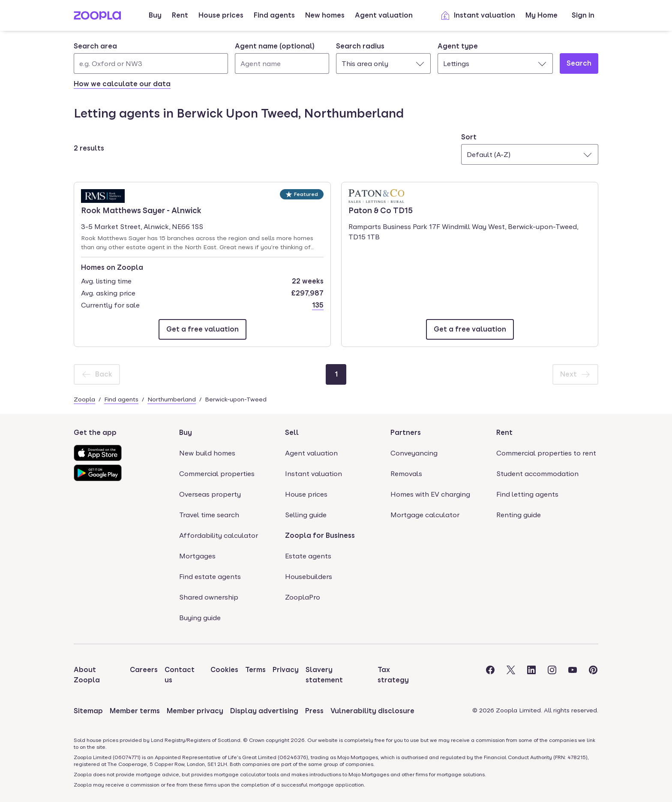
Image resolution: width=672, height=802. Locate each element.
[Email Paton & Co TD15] (470, 329)
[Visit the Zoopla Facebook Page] (490, 675)
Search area (95, 46)
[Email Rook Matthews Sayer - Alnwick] (202, 329)
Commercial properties (217, 474)
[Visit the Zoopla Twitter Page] (511, 675)
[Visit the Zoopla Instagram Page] (552, 675)
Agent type (458, 46)
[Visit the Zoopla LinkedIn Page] (531, 675)
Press (314, 711)
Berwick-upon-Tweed (236, 399)
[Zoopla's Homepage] (97, 17)
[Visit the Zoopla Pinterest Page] (593, 675)
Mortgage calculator (425, 515)
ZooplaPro (303, 597)
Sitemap (88, 711)
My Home (541, 15)
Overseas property (210, 494)
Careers (144, 670)
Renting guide (519, 515)
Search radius (360, 46)
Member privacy (195, 711)
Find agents (274, 15)
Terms (255, 670)
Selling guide (306, 515)
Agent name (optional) (275, 46)
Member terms (135, 711)
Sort (469, 137)
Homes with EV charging (430, 494)
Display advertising (264, 711)
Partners (406, 433)
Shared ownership (209, 597)
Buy (155, 15)
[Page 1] (336, 374)
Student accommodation (537, 474)
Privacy (286, 670)
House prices (221, 15)
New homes (325, 15)
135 (318, 305)
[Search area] (151, 63)
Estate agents (308, 556)
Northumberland (172, 399)
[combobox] (151, 57)
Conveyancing (414, 453)
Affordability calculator (219, 535)
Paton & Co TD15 (381, 210)
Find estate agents (210, 577)
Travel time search (209, 515)
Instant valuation (478, 15)
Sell (292, 433)
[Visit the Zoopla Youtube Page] (573, 675)
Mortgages (197, 556)
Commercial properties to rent (546, 453)
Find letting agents (527, 494)
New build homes (207, 453)
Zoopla (84, 399)
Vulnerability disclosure (372, 711)
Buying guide (200, 618)
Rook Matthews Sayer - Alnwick (141, 210)
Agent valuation (384, 15)
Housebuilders (309, 577)
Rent (180, 15)
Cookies (224, 670)
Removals (406, 474)
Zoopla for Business (320, 535)
